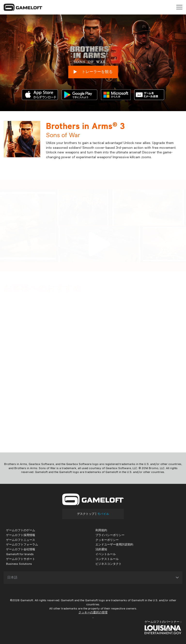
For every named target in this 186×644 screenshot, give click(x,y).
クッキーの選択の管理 (93, 612)
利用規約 (101, 530)
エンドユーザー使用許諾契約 (114, 544)
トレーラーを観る (93, 72)
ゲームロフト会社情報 (21, 549)
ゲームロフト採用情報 (21, 535)
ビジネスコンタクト (108, 564)
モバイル (103, 514)
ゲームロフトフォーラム (22, 544)
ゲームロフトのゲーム (21, 530)
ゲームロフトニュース (21, 540)
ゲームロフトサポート (21, 559)
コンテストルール (107, 559)
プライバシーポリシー (110, 535)
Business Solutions (19, 564)
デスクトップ (86, 514)
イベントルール (106, 554)
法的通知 (101, 549)
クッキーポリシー (107, 540)
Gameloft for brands (20, 554)
